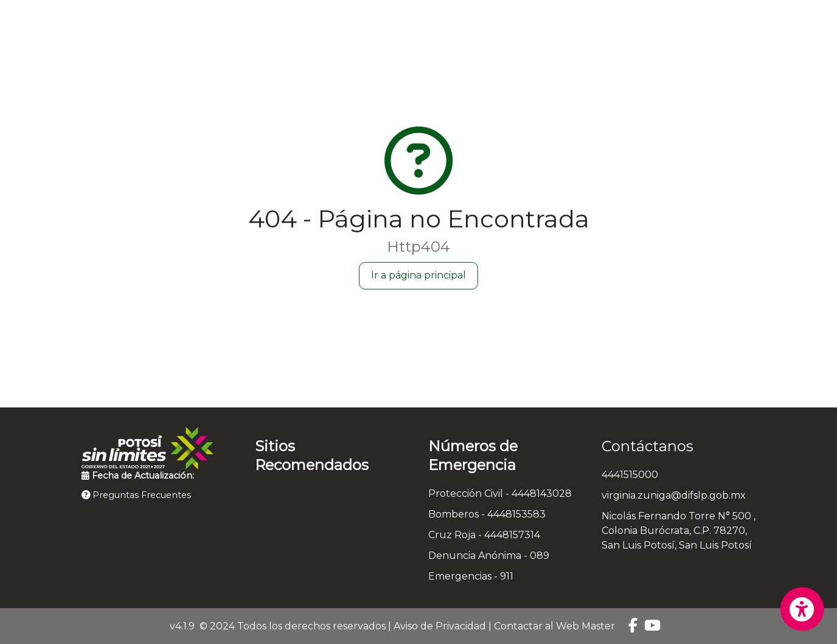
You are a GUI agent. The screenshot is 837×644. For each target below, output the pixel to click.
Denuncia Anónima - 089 (489, 556)
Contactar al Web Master (554, 626)
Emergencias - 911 (471, 576)
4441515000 (630, 475)
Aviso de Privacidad (440, 626)
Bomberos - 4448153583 (487, 514)
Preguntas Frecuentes (136, 495)
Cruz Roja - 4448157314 (484, 535)
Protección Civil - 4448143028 (500, 493)
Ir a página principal (418, 275)
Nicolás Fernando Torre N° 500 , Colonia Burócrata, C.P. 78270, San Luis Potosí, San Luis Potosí (679, 531)
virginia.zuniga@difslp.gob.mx (674, 495)
